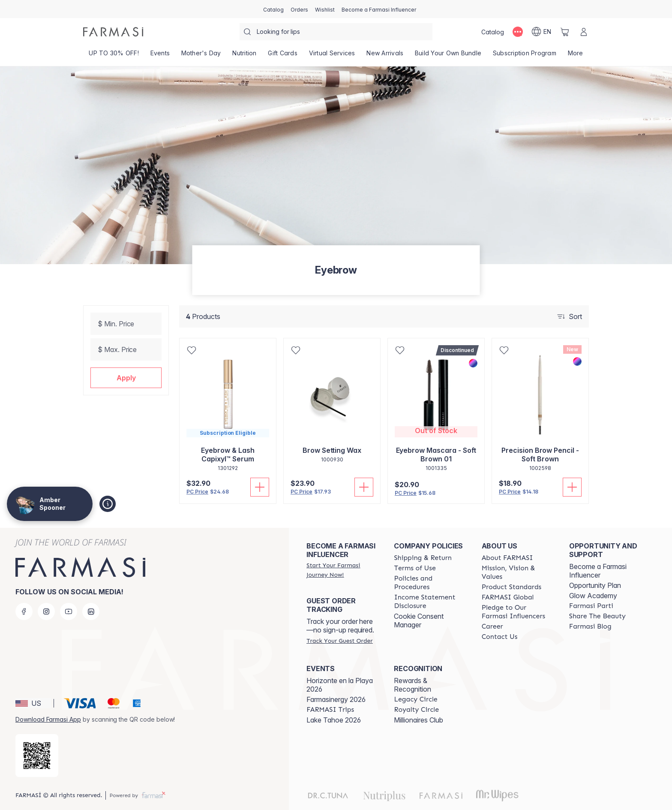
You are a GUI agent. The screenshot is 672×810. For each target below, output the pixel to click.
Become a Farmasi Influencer (598, 571)
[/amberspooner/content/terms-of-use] (415, 568)
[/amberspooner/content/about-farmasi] (507, 558)
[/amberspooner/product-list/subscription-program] (525, 56)
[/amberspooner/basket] (565, 32)
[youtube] (69, 611)
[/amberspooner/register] (299, 9)
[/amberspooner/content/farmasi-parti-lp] (591, 606)
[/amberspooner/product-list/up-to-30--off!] (114, 56)
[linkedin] (91, 611)
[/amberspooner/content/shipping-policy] (423, 558)
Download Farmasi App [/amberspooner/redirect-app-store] (48, 719)
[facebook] (24, 611)
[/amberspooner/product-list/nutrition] (244, 56)
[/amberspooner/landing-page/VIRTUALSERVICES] (332, 56)
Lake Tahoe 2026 (334, 720)
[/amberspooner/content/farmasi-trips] (330, 710)
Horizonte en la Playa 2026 (340, 685)
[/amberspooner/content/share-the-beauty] (597, 616)
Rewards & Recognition (412, 685)
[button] (126, 378)
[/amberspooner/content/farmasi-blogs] (590, 626)
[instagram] (46, 611)
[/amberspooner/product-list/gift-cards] (283, 56)
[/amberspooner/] (113, 32)
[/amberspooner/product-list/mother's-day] (201, 56)
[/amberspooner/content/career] (492, 626)
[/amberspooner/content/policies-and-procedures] (430, 583)
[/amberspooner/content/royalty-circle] (416, 710)
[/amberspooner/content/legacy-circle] (415, 699)
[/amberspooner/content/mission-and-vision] (518, 572)
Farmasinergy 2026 (336, 699)
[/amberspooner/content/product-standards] (512, 587)
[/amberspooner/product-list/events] (160, 56)
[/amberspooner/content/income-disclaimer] (430, 602)
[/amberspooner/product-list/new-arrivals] (385, 56)
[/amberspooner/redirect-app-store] (37, 756)
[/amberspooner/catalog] (273, 9)
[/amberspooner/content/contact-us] (500, 637)
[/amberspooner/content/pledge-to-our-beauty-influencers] (518, 612)
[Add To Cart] (260, 487)
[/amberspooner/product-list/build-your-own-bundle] (448, 56)
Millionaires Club (418, 720)
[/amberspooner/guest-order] (339, 641)
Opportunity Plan (595, 585)
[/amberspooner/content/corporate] (508, 597)
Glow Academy (593, 596)
